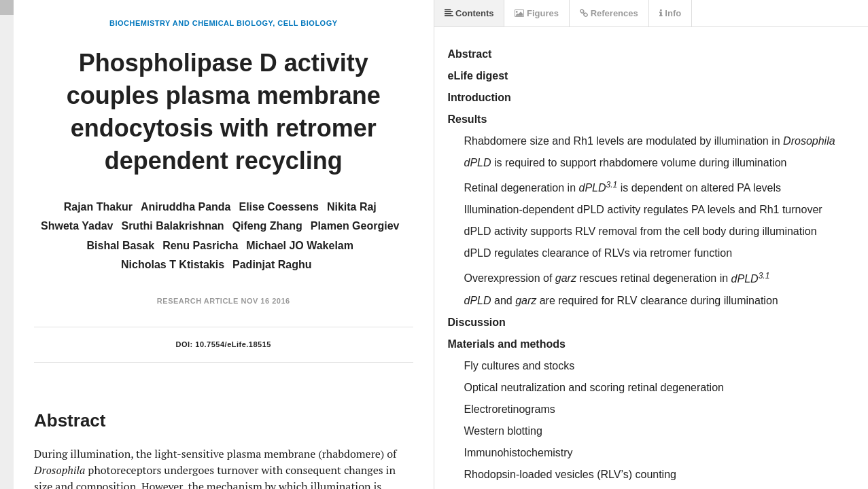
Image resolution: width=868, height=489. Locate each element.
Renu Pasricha (200, 246)
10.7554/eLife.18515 (233, 344)
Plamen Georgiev (355, 226)
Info (670, 13)
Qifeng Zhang (267, 226)
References (609, 13)
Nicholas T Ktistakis (173, 265)
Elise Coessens (278, 207)
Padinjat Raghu (272, 265)
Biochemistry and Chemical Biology (191, 23)
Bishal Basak (121, 246)
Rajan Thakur (98, 207)
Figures (537, 13)
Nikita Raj (352, 207)
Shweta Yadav (77, 226)
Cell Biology (307, 23)
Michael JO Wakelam (300, 246)
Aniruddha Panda (186, 207)
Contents (469, 13)
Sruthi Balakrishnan (172, 226)
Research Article (198, 301)
